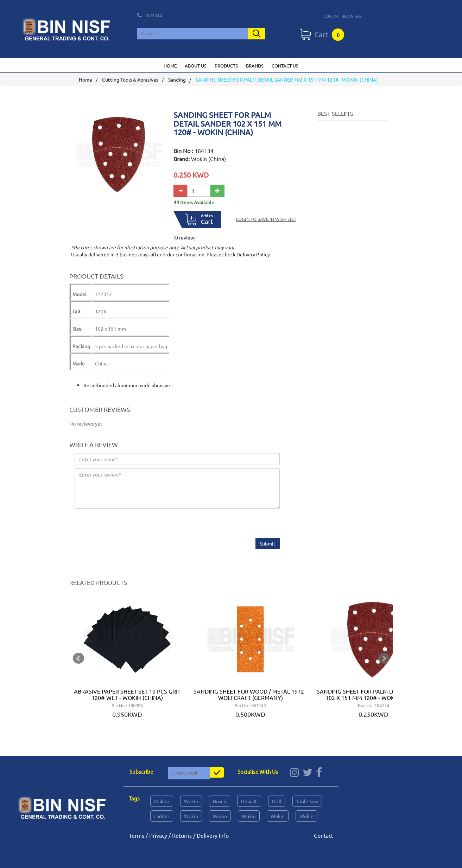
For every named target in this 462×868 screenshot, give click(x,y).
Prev (78, 658)
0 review (185, 237)
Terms (137, 835)
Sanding (177, 80)
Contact (324, 835)
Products (226, 66)
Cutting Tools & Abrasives (130, 80)
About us (196, 66)
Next (384, 658)
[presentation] (128, 524)
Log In (331, 16)
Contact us (285, 66)
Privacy (158, 835)
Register (351, 16)
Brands (255, 66)
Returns (182, 835)
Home (170, 66)
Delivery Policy (253, 255)
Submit (268, 544)
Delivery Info (213, 835)
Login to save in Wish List (266, 219)
